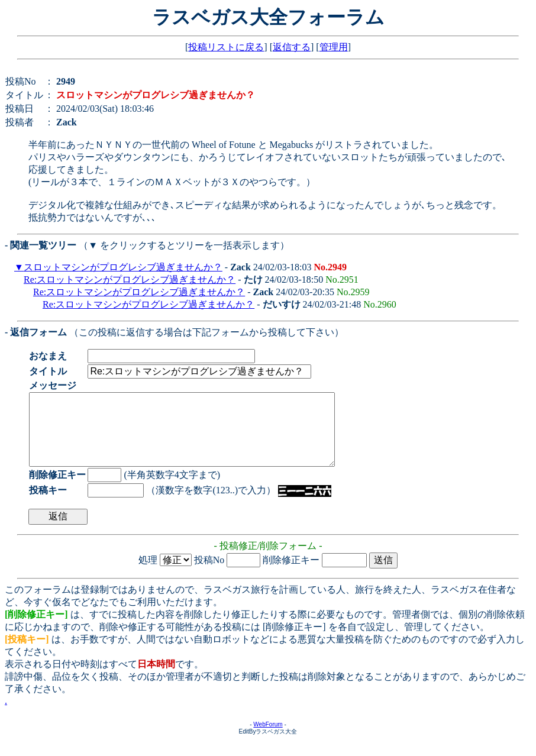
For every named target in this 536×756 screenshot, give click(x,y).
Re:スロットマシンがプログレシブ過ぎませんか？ (130, 280)
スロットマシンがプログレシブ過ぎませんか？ (123, 267)
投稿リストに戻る (226, 47)
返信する (292, 47)
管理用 (334, 47)
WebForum (268, 739)
